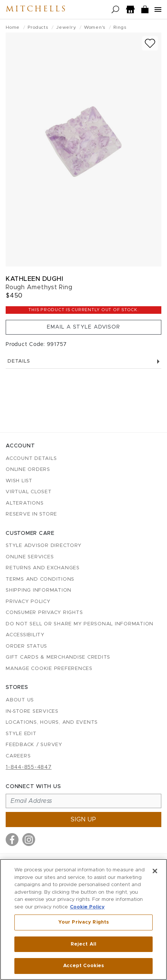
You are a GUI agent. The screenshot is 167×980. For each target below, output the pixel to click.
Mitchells (36, 9)
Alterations (25, 503)
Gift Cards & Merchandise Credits (58, 657)
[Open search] (115, 10)
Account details (31, 459)
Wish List (19, 481)
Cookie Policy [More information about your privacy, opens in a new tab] (87, 907)
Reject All (83, 944)
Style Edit (21, 734)
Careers (18, 756)
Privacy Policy (28, 602)
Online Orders (28, 470)
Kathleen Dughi (34, 279)
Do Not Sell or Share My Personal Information (80, 624)
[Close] (155, 871)
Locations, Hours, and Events (52, 722)
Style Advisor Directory (43, 546)
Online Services (30, 557)
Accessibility (25, 635)
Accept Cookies (84, 966)
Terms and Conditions (40, 579)
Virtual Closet (29, 492)
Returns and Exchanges (43, 568)
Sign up (83, 820)
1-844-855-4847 (29, 767)
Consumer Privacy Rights (44, 613)
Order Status (26, 646)
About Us (20, 700)
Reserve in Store (31, 514)
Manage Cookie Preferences (49, 669)
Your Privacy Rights (83, 922)
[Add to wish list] (150, 43)
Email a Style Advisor (83, 327)
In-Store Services (32, 711)
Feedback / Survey (34, 745)
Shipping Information (39, 590)
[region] (83, 919)
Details (83, 361)
